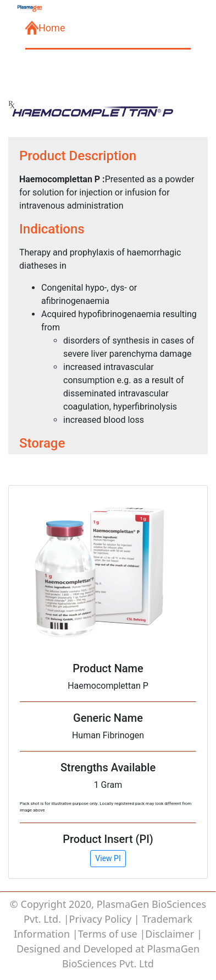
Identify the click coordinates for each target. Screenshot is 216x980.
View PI (108, 858)
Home (45, 28)
